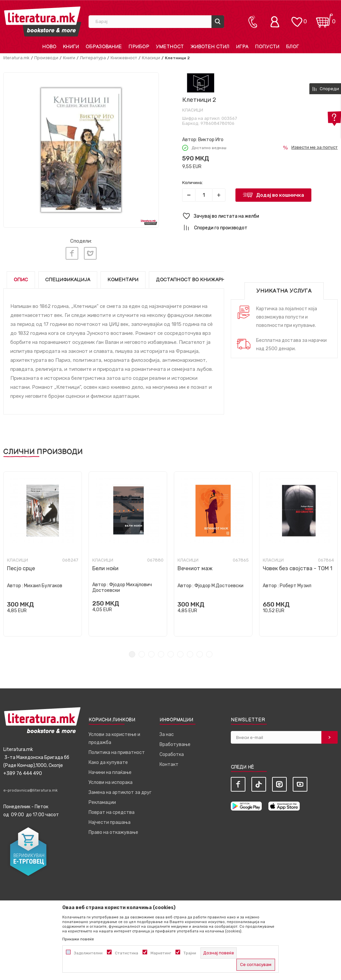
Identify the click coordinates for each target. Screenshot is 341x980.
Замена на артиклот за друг (120, 792)
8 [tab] (200, 654)
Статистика (127, 953)
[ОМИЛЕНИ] (297, 18)
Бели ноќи (105, 568)
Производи (46, 58)
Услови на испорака (111, 782)
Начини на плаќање (110, 772)
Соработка (172, 754)
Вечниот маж (195, 568)
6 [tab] (180, 654)
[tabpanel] (43, 554)
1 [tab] (132, 654)
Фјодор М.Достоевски (219, 586)
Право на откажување (113, 832)
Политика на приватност (117, 752)
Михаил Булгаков (43, 586)
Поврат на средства (112, 812)
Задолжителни (88, 953)
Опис (21, 280)
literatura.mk (16, 58)
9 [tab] (209, 654)
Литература (93, 58)
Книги (69, 58)
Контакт (169, 764)
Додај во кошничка (280, 195)
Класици (151, 58)
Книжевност (124, 58)
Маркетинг (161, 953)
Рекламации (102, 802)
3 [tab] (151, 654)
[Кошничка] (324, 18)
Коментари (123, 280)
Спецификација (68, 280)
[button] (260, 216)
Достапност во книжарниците (199, 280)
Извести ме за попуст (315, 147)
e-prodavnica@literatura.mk (30, 790)
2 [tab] (142, 654)
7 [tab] (190, 654)
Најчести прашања (110, 822)
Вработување (175, 744)
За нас (167, 735)
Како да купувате (108, 762)
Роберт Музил (296, 586)
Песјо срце (21, 568)
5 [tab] (171, 654)
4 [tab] (161, 654)
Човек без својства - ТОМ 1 (298, 568)
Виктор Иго (211, 140)
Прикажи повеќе (78, 939)
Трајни (190, 953)
